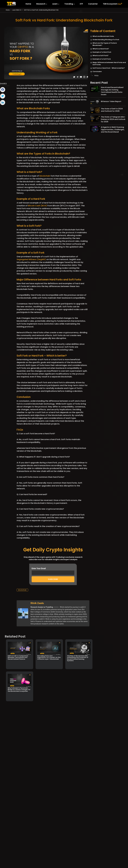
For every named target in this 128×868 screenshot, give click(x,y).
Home (8, 10)
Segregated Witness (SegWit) (31, 259)
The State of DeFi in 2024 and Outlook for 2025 (112, 110)
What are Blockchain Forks (103, 36)
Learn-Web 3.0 (17, 10)
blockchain (45, 176)
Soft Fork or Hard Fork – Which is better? (109, 68)
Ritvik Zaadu (37, 603)
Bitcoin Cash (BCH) (37, 206)
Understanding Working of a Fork (106, 40)
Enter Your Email (53, 571)
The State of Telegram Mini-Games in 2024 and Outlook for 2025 (113, 119)
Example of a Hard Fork (102, 52)
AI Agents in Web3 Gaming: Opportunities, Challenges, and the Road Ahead (113, 130)
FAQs (96, 76)
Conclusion (97, 71)
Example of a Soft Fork (102, 59)
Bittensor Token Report (111, 101)
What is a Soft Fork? (100, 56)
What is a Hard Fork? (101, 49)
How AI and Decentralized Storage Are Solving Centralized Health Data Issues (112, 91)
